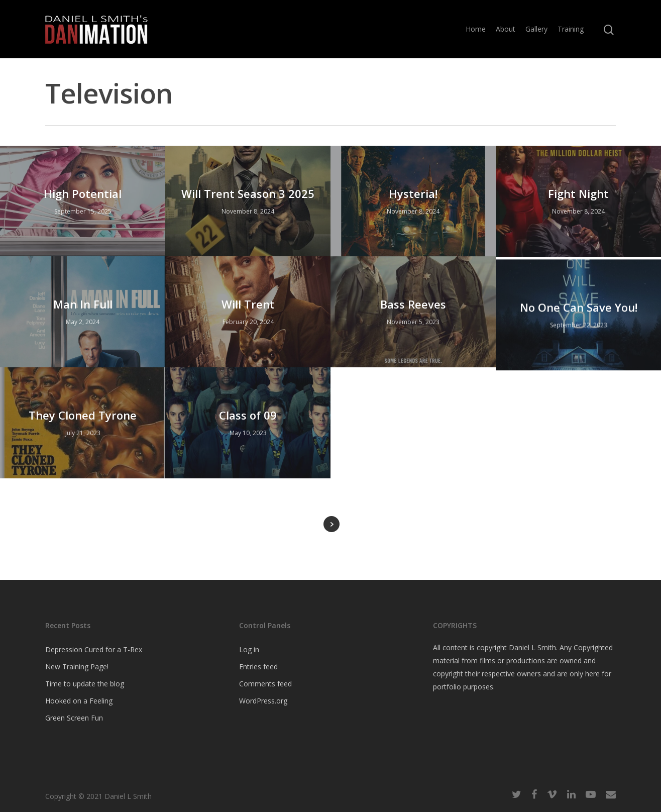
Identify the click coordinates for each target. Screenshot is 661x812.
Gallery (536, 29)
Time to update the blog (85, 684)
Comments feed (265, 684)
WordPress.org (263, 701)
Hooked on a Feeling (79, 701)
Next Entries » (332, 524)
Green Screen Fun (74, 718)
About (506, 29)
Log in (249, 649)
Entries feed (258, 667)
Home (476, 29)
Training (571, 29)
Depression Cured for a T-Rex (94, 649)
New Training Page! (77, 667)
